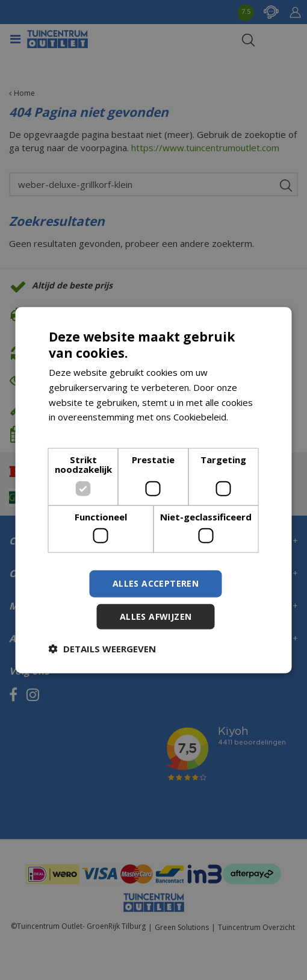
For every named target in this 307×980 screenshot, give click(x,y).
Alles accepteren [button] (156, 583)
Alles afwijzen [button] (156, 616)
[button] (102, 649)
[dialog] (154, 490)
